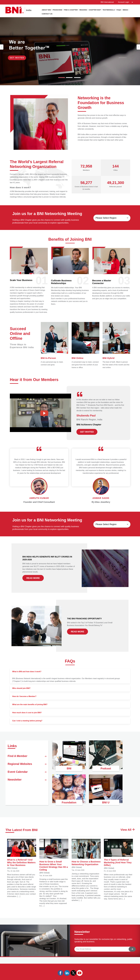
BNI (69, 768)
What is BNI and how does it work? (27, 672)
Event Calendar (27, 776)
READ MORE (33, 578)
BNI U (106, 802)
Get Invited (18, 57)
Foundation (69, 802)
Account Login (125, 2)
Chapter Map (95, 10)
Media (125, 10)
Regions (83, 10)
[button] (2, 47)
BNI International (107, 2)
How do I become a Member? (24, 696)
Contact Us (47, 14)
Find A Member (27, 757)
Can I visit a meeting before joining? (27, 721)
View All (127, 830)
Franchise (57, 10)
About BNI (46, 10)
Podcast (106, 768)
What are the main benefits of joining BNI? (30, 704)
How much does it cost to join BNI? (27, 712)
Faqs (119, 10)
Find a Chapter (71, 10)
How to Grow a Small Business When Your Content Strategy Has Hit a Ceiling (54, 855)
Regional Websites (27, 767)
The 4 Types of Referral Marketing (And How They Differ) (118, 853)
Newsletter (27, 786)
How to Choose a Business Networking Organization (86, 854)
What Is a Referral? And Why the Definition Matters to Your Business (22, 853)
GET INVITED (87, 432)
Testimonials (109, 10)
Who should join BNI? (21, 688)
